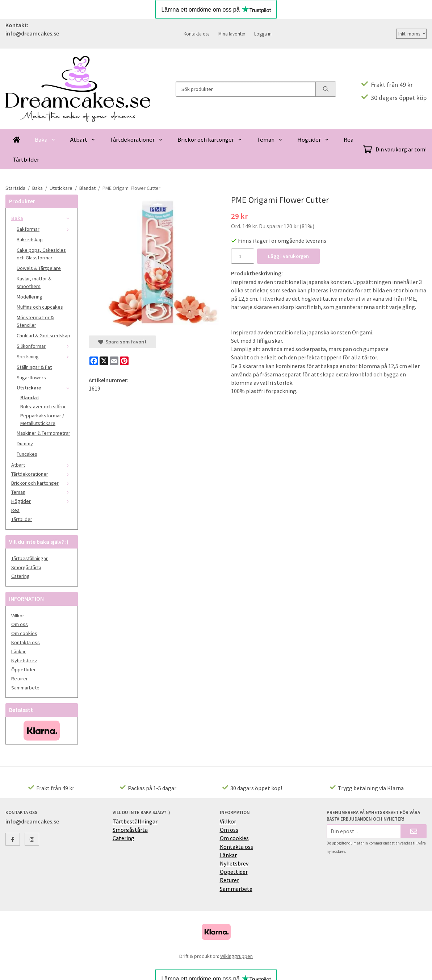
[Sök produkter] (246, 89)
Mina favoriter (232, 34)
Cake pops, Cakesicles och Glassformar (41, 254)
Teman (270, 139)
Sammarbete (25, 688)
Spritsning (44, 356)
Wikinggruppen (236, 956)
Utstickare (44, 388)
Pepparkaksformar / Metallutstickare (42, 419)
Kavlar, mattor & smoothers (34, 282)
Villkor (18, 616)
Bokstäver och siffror (43, 406)
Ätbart (83, 139)
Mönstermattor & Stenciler (35, 321)
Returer (20, 679)
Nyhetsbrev (24, 660)
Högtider (313, 139)
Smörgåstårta (26, 567)
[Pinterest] (124, 361)
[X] (104, 361)
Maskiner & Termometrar (43, 433)
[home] (16, 139)
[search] (326, 89)
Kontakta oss (196, 34)
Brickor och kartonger (210, 139)
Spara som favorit (122, 342)
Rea (349, 139)
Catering (20, 576)
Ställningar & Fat (34, 367)
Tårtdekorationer (136, 139)
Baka (45, 139)
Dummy (25, 443)
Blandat (30, 397)
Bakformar (44, 229)
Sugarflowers (31, 378)
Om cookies (24, 633)
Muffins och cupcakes (40, 307)
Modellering (30, 297)
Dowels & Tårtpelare (39, 268)
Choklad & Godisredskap (43, 335)
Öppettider (24, 670)
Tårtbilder (26, 159)
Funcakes (27, 454)
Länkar (18, 651)
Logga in (263, 34)
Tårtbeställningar (30, 558)
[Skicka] (414, 831)
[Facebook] (94, 361)
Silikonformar (44, 346)
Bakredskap (30, 239)
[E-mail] (114, 361)
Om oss (20, 624)
